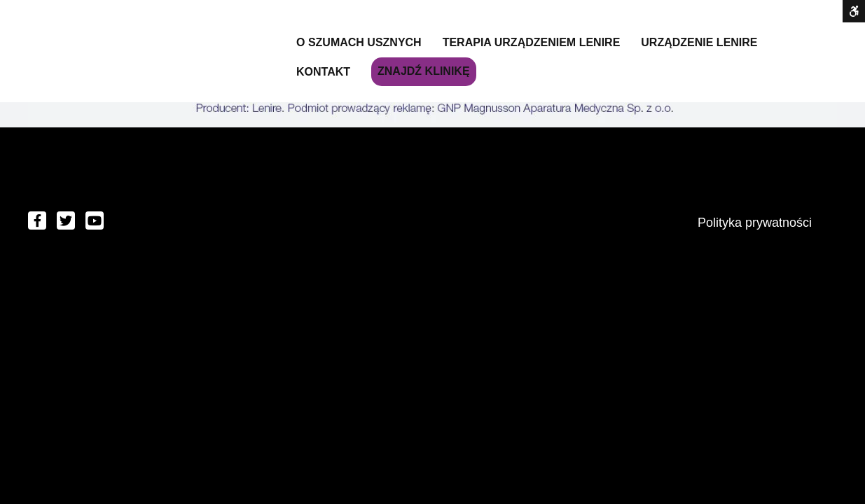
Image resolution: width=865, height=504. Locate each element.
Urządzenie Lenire (699, 42)
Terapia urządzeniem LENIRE (532, 42)
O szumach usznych (359, 42)
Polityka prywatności (755, 223)
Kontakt (323, 72)
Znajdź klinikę (424, 71)
